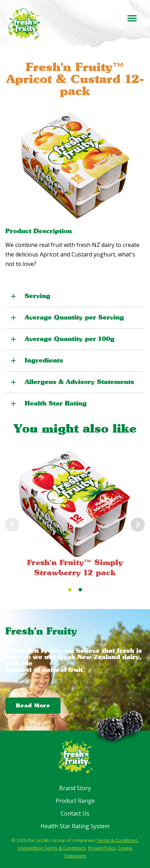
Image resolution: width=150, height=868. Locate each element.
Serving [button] (37, 296)
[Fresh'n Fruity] (24, 24)
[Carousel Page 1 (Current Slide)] (70, 590)
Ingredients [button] (44, 360)
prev (12, 525)
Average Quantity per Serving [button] (74, 317)
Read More (33, 705)
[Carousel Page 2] (80, 590)
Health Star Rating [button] (56, 403)
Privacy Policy (102, 848)
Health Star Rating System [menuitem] (75, 826)
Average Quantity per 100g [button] (70, 339)
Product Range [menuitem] (75, 801)
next (138, 525)
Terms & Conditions (117, 840)
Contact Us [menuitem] (75, 813)
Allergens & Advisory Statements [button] (79, 382)
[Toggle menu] (132, 18)
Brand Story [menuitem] (75, 788)
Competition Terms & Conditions (52, 848)
